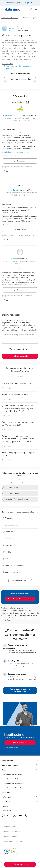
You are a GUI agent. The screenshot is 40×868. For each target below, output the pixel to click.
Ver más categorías (20, 581)
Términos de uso (10, 827)
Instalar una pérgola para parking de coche (18, 454)
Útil (6, 171)
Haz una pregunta (30, 18)
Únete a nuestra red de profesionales (20, 690)
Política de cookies (11, 837)
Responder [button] (20, 161)
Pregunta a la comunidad (20, 79)
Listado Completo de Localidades (14, 788)
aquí (3, 616)
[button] (20, 761)
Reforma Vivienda (12, 493)
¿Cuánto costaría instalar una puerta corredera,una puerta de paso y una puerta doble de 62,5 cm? (18, 408)
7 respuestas (7, 388)
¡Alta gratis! (27, 3)
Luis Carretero (15, 190)
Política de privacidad (12, 832)
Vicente (15, 259)
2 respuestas (7, 446)
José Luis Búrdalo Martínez (15, 115)
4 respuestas (7, 399)
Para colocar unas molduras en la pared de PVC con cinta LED (19, 424)
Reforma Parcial (12, 488)
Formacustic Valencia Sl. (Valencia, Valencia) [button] (20, 261)
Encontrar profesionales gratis (20, 599)
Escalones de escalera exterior (15, 395)
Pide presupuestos (20, 864)
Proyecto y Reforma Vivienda (17, 499)
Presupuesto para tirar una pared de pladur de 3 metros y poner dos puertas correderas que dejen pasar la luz (19, 439)
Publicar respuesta (20, 356)
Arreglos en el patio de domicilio (16, 384)
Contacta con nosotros (9, 811)
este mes (20, 376)
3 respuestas (7, 64)
